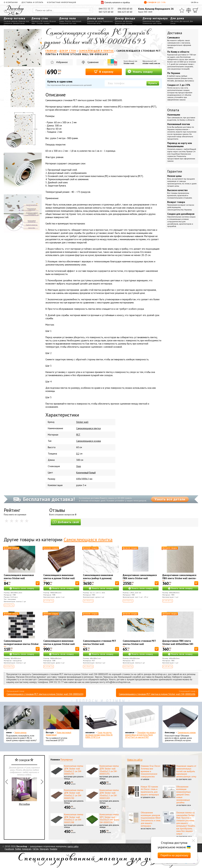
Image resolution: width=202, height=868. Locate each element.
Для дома (177, 18)
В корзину (104, 72)
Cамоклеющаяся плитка (88, 428)
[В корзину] (38, 583)
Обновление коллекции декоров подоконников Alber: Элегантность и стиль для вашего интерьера (151, 819)
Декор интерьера (155, 18)
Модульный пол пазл (68, 23)
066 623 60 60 (125, 12)
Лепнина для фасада (124, 21)
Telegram (44, 849)
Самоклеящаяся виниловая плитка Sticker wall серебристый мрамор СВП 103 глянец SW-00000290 (21, 580)
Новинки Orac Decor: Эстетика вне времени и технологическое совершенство (151, 771)
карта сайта (73, 846)
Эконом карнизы (21, 732)
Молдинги (36, 21)
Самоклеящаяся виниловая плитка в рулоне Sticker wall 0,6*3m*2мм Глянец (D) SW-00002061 (59, 646)
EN (195, 2)
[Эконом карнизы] (22, 718)
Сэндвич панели (43, 23)
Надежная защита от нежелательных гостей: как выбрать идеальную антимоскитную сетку (186, 771)
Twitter (18, 849)
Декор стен (40, 18)
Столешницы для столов (152, 23)
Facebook (9, 849)
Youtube (53, 849)
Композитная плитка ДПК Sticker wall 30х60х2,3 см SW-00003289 (109, 794)
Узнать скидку (140, 72)
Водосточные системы (123, 23)
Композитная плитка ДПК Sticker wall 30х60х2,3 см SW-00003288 (74, 818)
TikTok (35, 849)
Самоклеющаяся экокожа (187, 732)
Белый (92, 473)
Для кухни (175, 21)
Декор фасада (125, 18)
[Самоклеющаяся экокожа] (180, 718)
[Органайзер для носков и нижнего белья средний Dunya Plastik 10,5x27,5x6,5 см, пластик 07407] (141, 718)
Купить (153, 83)
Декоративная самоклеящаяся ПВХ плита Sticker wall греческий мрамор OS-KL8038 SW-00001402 (140, 580)
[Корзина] (196, 10)
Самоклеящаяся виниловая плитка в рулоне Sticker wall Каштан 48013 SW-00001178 (60, 578)
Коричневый (82, 473)
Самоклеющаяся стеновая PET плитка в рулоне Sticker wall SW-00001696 (157, 694)
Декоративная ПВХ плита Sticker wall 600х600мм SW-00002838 (178, 644)
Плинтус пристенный (73, 21)
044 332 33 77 (106, 9)
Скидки (155, 2)
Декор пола (68, 18)
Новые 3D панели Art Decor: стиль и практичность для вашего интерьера (150, 791)
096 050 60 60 (125, 9)
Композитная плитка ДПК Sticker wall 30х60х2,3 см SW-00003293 (74, 770)
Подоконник (108, 21)
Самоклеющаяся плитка (88, 539)
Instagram (27, 849)
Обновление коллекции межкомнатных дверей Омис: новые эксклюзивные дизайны (183, 795)
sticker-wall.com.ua (151, 63)
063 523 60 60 (106, 12)
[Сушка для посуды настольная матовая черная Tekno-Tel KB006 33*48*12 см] (101, 718)
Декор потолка (14, 18)
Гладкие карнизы (11, 21)
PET (78, 435)
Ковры (62, 21)
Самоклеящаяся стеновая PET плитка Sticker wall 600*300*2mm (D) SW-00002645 (141, 644)
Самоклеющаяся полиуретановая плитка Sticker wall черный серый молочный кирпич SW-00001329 (21, 646)
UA (192, 2)
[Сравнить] (189, 10)
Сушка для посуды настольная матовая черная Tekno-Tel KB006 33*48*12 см (99, 735)
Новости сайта (135, 760)
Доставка (175, 33)
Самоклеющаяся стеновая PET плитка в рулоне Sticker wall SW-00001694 (45, 694)
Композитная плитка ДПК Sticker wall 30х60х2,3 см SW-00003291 (109, 770)
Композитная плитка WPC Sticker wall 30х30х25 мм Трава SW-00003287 (109, 818)
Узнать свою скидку (23, 588)
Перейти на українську (174, 855)
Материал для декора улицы (74, 778)
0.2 (78, 454)
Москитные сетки (94, 23)
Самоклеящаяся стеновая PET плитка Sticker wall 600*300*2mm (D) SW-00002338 (101, 644)
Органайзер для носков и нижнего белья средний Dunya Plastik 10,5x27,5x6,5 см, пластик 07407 (140, 735)
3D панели (45, 21)
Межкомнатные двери (151, 21)
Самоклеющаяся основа (89, 441)
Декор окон (95, 18)
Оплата (173, 110)
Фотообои (24, 792)
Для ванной (184, 21)
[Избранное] (182, 10)
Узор (79, 466)
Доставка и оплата (32, 2)
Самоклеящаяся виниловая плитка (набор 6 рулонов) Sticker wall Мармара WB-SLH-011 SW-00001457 (100, 580)
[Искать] (90, 10)
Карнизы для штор (95, 21)
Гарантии (175, 171)
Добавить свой (66, 522)
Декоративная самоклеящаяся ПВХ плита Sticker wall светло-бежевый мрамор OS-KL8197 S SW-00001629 (180, 580)
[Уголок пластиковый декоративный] (61, 718)
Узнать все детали (170, 499)
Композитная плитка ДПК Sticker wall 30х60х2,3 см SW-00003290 (74, 794)
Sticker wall (129, 63)
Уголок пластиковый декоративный (58, 734)
